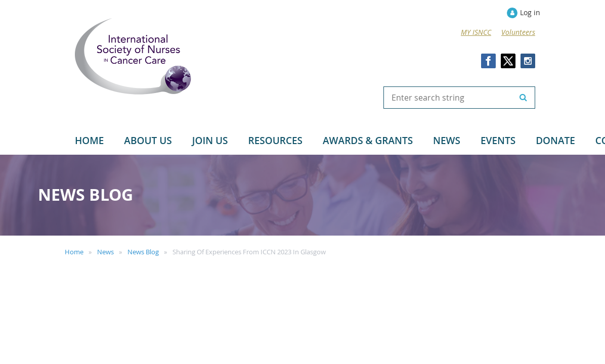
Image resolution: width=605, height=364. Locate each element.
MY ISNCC (476, 32)
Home (74, 252)
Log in (530, 12)
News (105, 252)
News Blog (143, 252)
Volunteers (518, 32)
